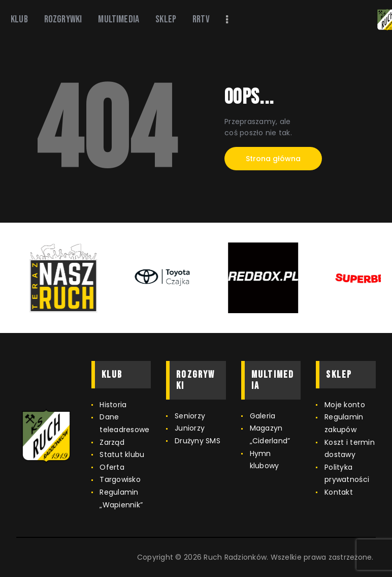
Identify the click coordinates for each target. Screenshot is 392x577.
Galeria (263, 416)
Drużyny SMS (198, 441)
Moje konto (345, 405)
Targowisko (120, 479)
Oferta (112, 467)
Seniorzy (190, 416)
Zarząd (112, 442)
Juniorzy (190, 428)
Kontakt (339, 492)
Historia (113, 405)
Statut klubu (122, 454)
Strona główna (273, 159)
